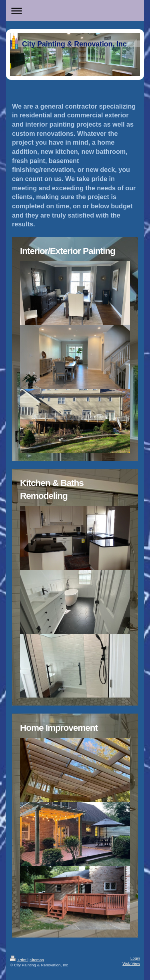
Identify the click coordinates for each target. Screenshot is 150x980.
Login (135, 958)
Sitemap (37, 960)
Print (19, 960)
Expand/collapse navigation (75, 11)
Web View (131, 963)
